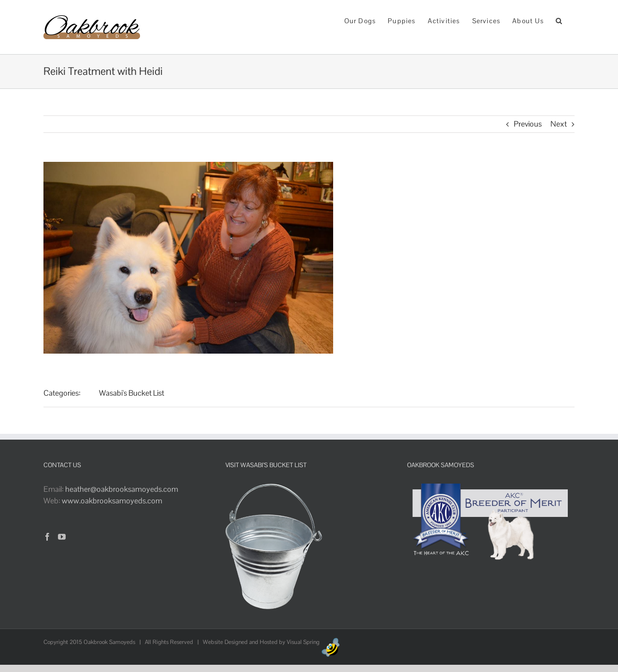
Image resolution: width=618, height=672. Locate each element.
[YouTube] (62, 537)
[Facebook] (47, 537)
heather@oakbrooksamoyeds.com (122, 489)
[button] (559, 20)
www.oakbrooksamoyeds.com (112, 501)
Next (559, 124)
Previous (528, 124)
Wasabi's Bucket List (132, 393)
